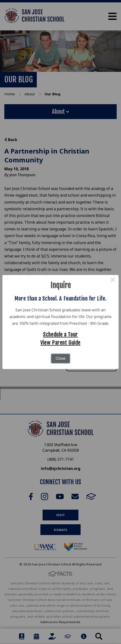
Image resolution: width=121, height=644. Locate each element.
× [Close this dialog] (113, 281)
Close (60, 358)
